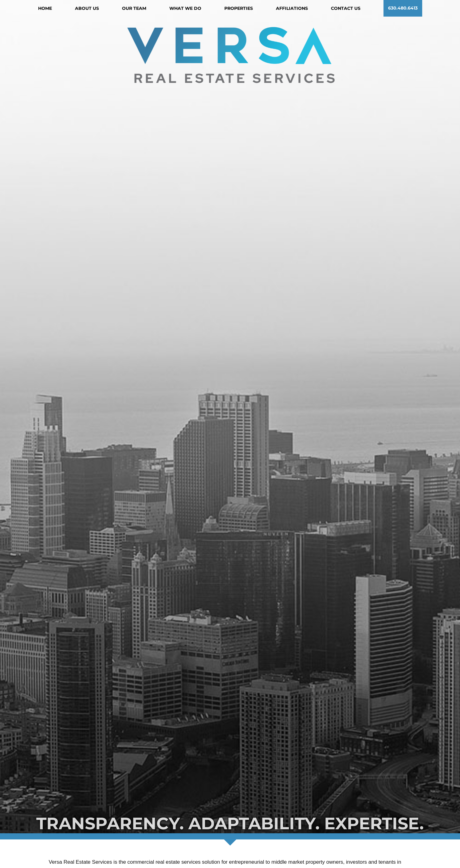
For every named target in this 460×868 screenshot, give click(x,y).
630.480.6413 (403, 8)
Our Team (134, 8)
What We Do (185, 8)
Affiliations (292, 8)
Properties (239, 8)
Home (45, 8)
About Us (87, 8)
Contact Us (346, 8)
